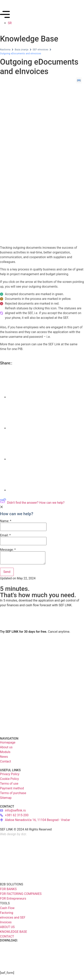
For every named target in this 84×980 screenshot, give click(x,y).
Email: (23, 539)
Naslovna (5, 50)
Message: (23, 556)
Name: (23, 525)
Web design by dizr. (13, 834)
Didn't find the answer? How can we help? (32, 503)
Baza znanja (21, 50)
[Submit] (7, 572)
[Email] (23, 541)
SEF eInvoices (41, 50)
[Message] (23, 558)
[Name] (23, 527)
